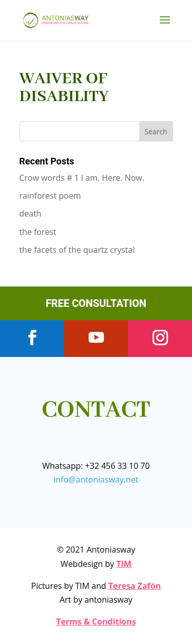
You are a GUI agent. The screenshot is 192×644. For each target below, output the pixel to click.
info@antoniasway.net (96, 480)
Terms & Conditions (96, 622)
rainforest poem (50, 196)
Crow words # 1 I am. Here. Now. (82, 178)
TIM (124, 564)
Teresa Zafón (134, 586)
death (30, 213)
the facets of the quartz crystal (77, 250)
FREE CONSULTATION (96, 303)
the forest (38, 232)
